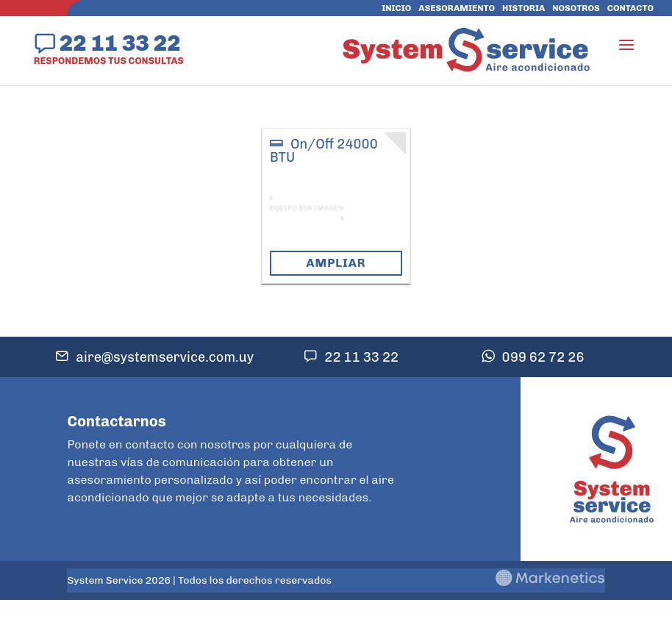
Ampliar (336, 263)
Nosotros (576, 8)
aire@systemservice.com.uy (165, 357)
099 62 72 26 (543, 357)
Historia (523, 8)
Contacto (630, 8)
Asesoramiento (457, 8)
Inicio (396, 8)
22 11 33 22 (120, 43)
